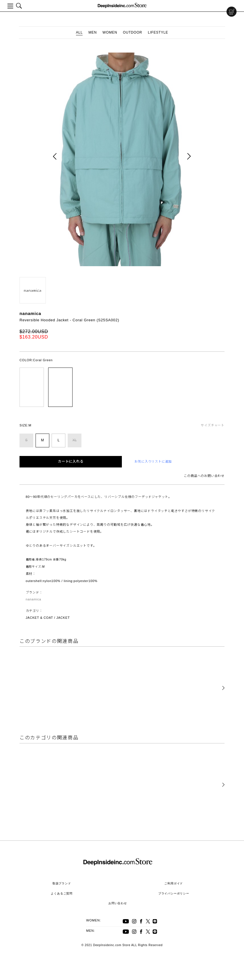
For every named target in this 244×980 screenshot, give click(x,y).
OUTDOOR (133, 32)
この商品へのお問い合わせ (204, 476)
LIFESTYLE (158, 32)
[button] (223, 688)
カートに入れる (71, 461)
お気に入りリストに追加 (153, 461)
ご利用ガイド (174, 883)
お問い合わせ (118, 903)
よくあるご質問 (62, 893)
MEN (92, 32)
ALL (79, 32)
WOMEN (110, 32)
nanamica (30, 313)
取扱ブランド (62, 883)
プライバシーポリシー (174, 893)
